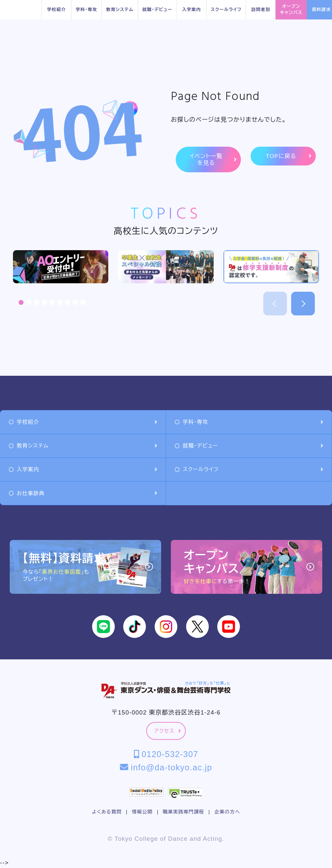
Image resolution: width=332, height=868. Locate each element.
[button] (21, 302)
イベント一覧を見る (213, 159)
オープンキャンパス (291, 9)
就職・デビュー (157, 10)
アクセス (167, 731)
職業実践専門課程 (183, 812)
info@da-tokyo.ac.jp (166, 767)
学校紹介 (56, 10)
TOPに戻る (289, 156)
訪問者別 (261, 10)
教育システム (120, 10)
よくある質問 (107, 812)
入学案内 (191, 10)
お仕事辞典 (83, 493)
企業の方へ (227, 812)
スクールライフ (226, 10)
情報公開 (142, 812)
